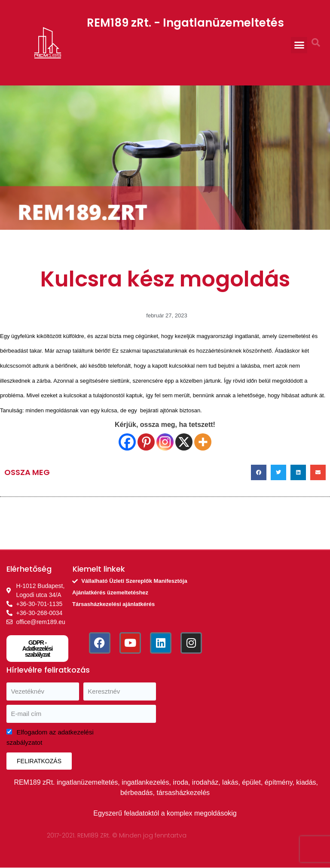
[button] (299, 45)
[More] (203, 442)
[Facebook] (127, 442)
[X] (184, 442)
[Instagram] (165, 442)
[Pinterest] (146, 442)
